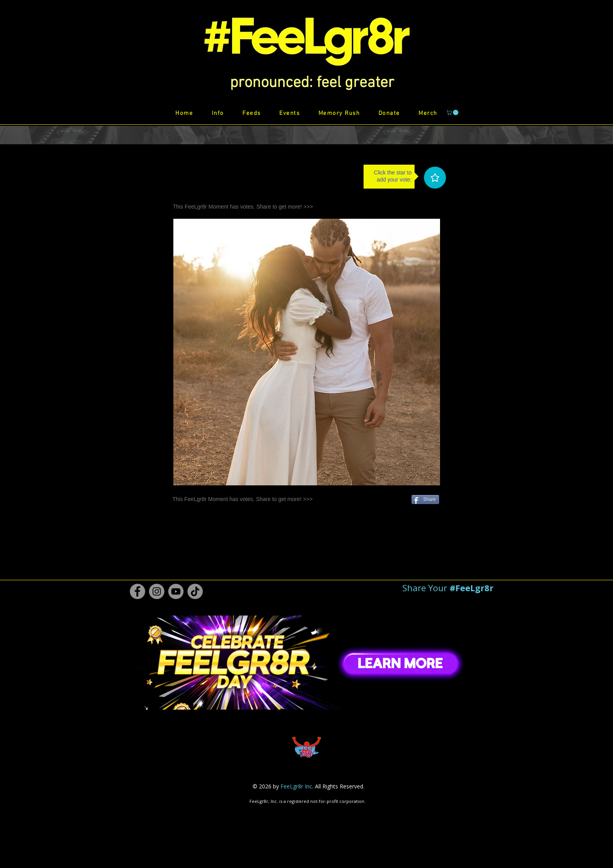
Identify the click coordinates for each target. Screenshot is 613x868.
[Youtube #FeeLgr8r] (176, 591)
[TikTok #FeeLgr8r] (195, 591)
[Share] (425, 499)
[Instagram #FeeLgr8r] (157, 591)
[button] (312, 83)
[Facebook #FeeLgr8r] (137, 591)
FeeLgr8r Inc (296, 786)
